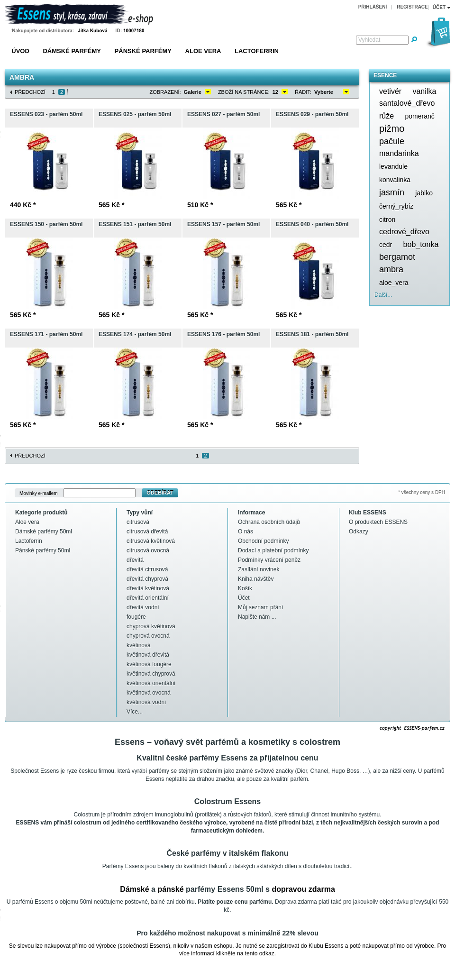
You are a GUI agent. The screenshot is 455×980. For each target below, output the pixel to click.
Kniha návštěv (256, 579)
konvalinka (395, 180)
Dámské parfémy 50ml (44, 531)
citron (387, 220)
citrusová (138, 522)
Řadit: (303, 92)
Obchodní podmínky (263, 541)
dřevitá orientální (148, 598)
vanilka (424, 91)
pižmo (392, 128)
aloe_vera (394, 283)
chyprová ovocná (148, 636)
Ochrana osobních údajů (269, 522)
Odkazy (359, 531)
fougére (136, 617)
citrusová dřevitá (147, 531)
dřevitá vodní (143, 607)
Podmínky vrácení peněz (269, 560)
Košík (245, 588)
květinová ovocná (149, 693)
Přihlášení (373, 7)
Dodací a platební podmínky (273, 550)
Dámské (134, 889)
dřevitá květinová (148, 588)
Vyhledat (369, 40)
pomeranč (419, 116)
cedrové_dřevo (404, 232)
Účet (244, 598)
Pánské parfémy (143, 51)
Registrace (412, 7)
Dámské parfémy (72, 51)
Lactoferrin (257, 51)
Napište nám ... (257, 617)
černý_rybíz (396, 206)
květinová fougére (149, 664)
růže (387, 116)
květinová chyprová (151, 674)
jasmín (392, 192)
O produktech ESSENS (378, 522)
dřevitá (135, 560)
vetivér (390, 91)
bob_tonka (421, 244)
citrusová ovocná (148, 550)
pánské (170, 889)
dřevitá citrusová (147, 569)
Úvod (20, 51)
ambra (391, 269)
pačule (392, 141)
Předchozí (30, 92)
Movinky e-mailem (39, 493)
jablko (424, 193)
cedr (386, 245)
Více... (135, 712)
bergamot (397, 257)
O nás (246, 531)
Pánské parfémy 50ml (43, 550)
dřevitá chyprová (147, 579)
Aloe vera (203, 51)
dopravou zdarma (303, 889)
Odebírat (160, 493)
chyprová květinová (151, 626)
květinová (139, 645)
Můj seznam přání (260, 607)
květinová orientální (151, 683)
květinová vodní (146, 702)
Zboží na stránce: (244, 92)
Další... (383, 295)
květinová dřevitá (148, 655)
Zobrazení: (165, 92)
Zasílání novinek (259, 569)
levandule (393, 166)
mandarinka (399, 153)
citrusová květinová (151, 541)
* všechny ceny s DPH (422, 492)
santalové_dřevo (407, 103)
